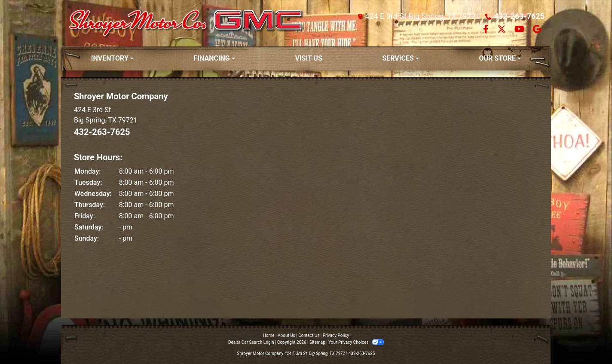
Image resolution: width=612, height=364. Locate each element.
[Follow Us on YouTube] (520, 30)
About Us (286, 335)
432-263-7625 (519, 16)
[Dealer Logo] (187, 23)
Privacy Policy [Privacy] (336, 335)
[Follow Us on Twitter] (502, 30)
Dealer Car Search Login (251, 342)
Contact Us (309, 335)
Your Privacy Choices (356, 342)
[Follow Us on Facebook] (487, 30)
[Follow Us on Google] (537, 30)
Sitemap (317, 342)
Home (269, 335)
